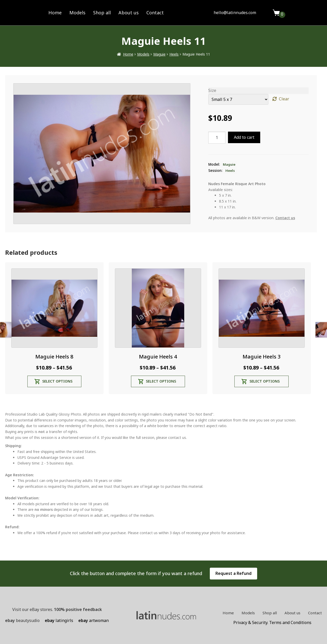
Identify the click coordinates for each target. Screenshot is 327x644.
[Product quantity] (217, 138)
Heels (174, 54)
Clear (284, 99)
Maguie (159, 54)
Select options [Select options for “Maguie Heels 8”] (57, 381)
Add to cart (244, 137)
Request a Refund (233, 573)
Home (55, 13)
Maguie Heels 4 (158, 357)
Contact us (285, 218)
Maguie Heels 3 (261, 357)
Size (212, 90)
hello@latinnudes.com (235, 13)
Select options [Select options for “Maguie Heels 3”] (265, 381)
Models (77, 13)
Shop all (102, 13)
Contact (155, 13)
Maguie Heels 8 (54, 357)
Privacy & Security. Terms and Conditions (272, 622)
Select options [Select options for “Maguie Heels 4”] (161, 381)
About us (129, 13)
